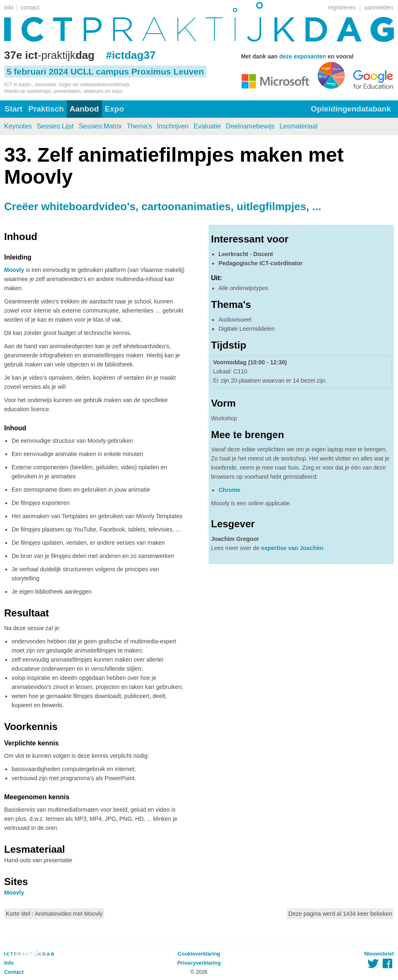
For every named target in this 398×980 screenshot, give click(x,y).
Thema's (140, 126)
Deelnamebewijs (250, 126)
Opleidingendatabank (351, 109)
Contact (14, 972)
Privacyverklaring (199, 963)
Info (9, 963)
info (9, 7)
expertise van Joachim (292, 548)
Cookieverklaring (199, 954)
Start (13, 109)
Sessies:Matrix (100, 126)
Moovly (14, 270)
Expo (114, 109)
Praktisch (46, 109)
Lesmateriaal (298, 126)
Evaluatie (207, 126)
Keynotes (18, 126)
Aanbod (84, 109)
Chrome (229, 490)
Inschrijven (173, 126)
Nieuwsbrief (379, 954)
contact (30, 7)
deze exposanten (302, 56)
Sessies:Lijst (55, 126)
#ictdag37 (131, 55)
